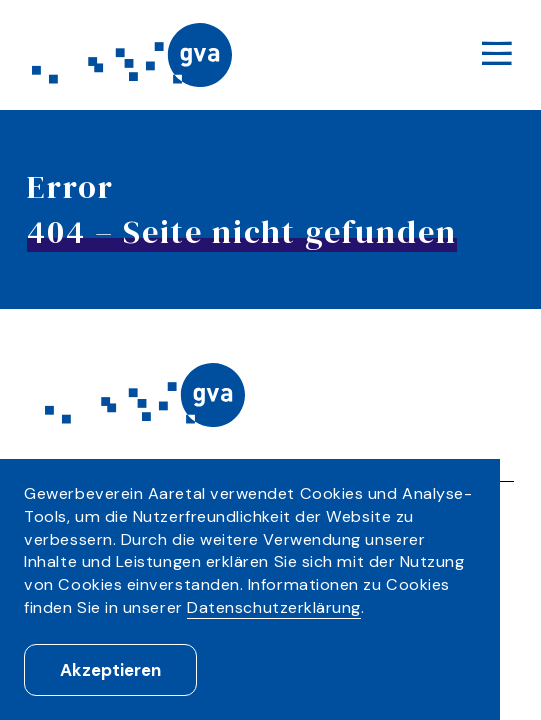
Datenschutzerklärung (274, 607)
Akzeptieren (110, 670)
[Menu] (496, 55)
